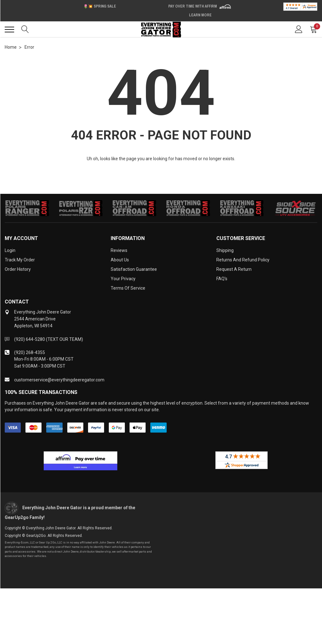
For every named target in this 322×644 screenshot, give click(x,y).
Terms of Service (128, 288)
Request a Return (234, 269)
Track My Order (20, 260)
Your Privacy (123, 279)
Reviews (119, 250)
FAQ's (222, 279)
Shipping (225, 250)
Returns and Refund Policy (243, 260)
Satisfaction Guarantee (134, 269)
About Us (120, 260)
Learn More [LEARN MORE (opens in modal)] (200, 15)
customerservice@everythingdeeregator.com (59, 380)
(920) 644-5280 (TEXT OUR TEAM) (49, 339)
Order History (18, 269)
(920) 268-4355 (30, 352)
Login (10, 250)
